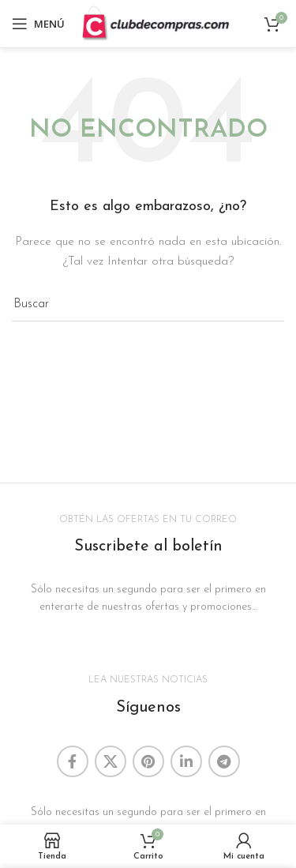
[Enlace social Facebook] (73, 761)
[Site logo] (155, 23)
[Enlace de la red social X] (111, 761)
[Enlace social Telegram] (224, 761)
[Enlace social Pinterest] (148, 761)
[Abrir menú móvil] (38, 24)
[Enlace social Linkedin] (186, 761)
